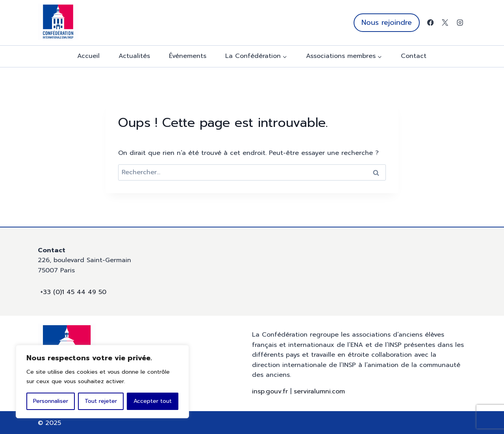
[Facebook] (430, 23)
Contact (414, 56)
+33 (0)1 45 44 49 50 (73, 292)
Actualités (134, 56)
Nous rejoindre (387, 22)
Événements (188, 56)
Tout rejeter (101, 401)
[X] (445, 23)
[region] (102, 382)
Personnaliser (51, 401)
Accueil (88, 56)
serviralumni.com (319, 391)
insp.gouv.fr (270, 391)
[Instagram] (460, 23)
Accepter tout (153, 401)
